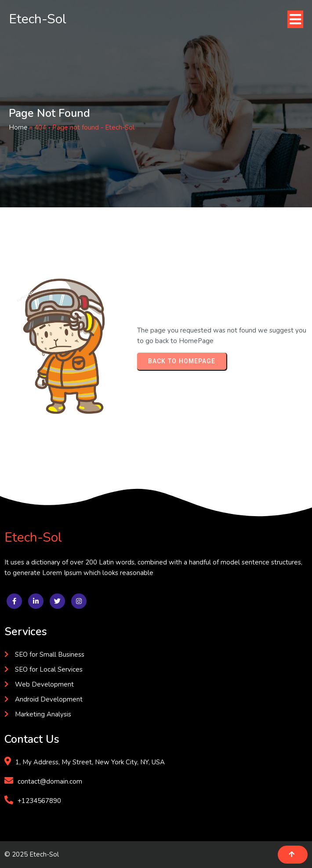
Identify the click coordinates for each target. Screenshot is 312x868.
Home (18, 127)
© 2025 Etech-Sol (32, 854)
